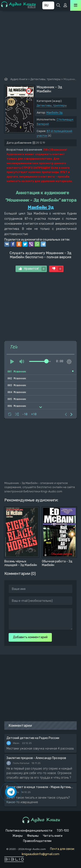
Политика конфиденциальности (29, 831)
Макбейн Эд (54, 113)
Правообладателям (37, 841)
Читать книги (53, 836)
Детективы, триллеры (52, 105)
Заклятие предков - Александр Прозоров (36, 758)
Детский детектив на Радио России (33, 738)
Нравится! (32, 269)
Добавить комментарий (30, 637)
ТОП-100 (63, 831)
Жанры (17, 836)
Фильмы (33, 836)
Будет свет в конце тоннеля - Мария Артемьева (40, 787)
